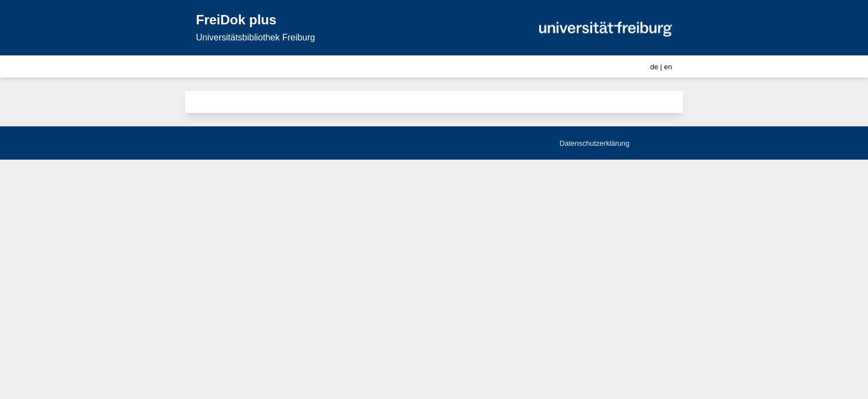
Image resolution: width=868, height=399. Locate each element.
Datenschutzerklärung (595, 143)
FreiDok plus (236, 20)
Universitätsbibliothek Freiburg (255, 37)
